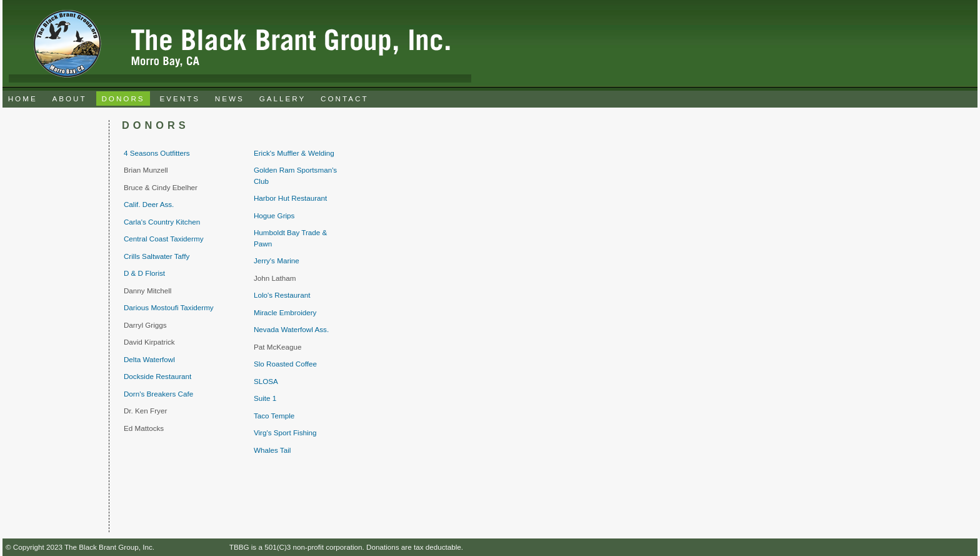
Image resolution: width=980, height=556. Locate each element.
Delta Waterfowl (149, 359)
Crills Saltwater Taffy (157, 256)
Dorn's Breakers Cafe (158, 394)
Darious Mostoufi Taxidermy (169, 307)
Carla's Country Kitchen (162, 222)
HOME (23, 99)
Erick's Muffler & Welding (294, 153)
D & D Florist (144, 273)
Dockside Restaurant (157, 376)
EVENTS (180, 99)
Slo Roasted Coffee (285, 364)
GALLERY (283, 99)
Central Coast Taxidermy (164, 239)
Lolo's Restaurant (282, 295)
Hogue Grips (274, 215)
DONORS (123, 99)
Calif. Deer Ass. (149, 204)
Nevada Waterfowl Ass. (291, 329)
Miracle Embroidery (285, 312)
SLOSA (266, 381)
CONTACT (345, 99)
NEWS (230, 99)
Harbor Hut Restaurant (290, 198)
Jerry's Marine (277, 260)
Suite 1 (265, 398)
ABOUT (69, 99)
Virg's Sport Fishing (285, 432)
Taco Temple (274, 416)
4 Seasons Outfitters (157, 153)
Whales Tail (272, 450)
